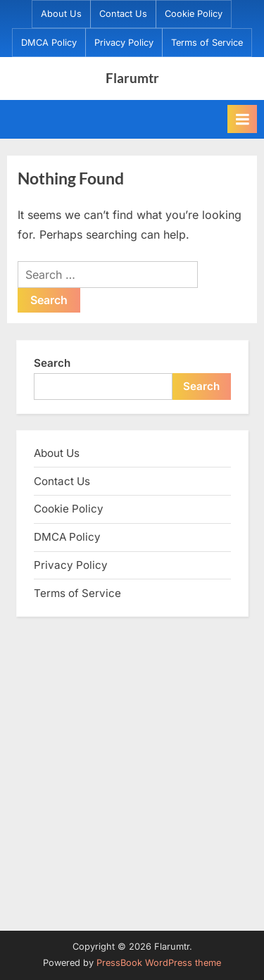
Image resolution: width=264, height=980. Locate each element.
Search (52, 363)
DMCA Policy (49, 43)
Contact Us (123, 14)
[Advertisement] (132, 772)
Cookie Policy (194, 14)
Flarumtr (132, 78)
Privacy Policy (124, 43)
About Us (61, 14)
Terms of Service (207, 43)
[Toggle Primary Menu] (242, 119)
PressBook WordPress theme (159, 963)
